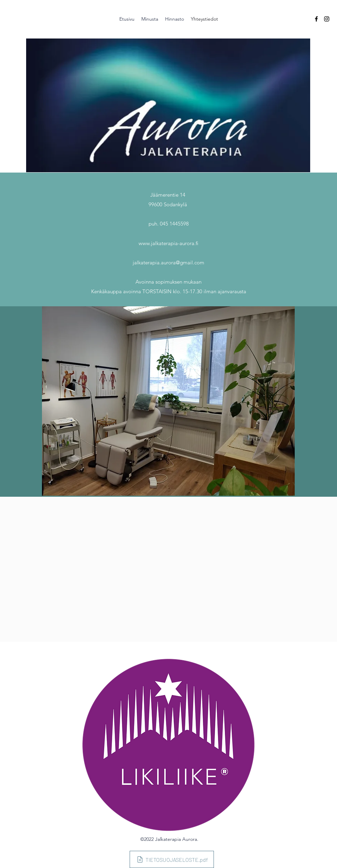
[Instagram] (327, 19)
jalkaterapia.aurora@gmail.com (168, 262)
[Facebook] (316, 19)
